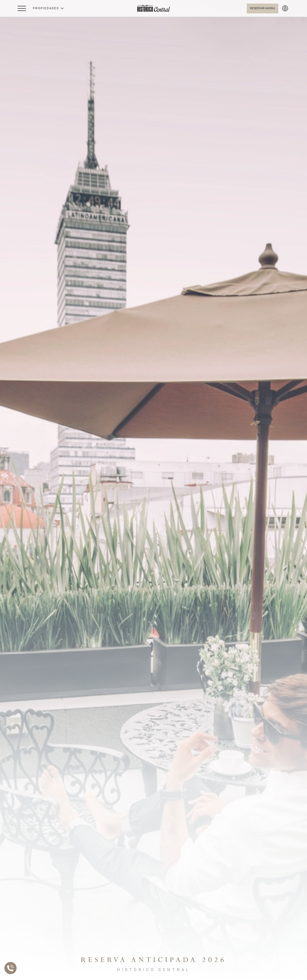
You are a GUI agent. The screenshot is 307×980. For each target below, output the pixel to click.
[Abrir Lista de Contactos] (12, 968)
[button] (48, 8)
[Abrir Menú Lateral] (22, 8)
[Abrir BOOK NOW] (263, 8)
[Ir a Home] (154, 8)
